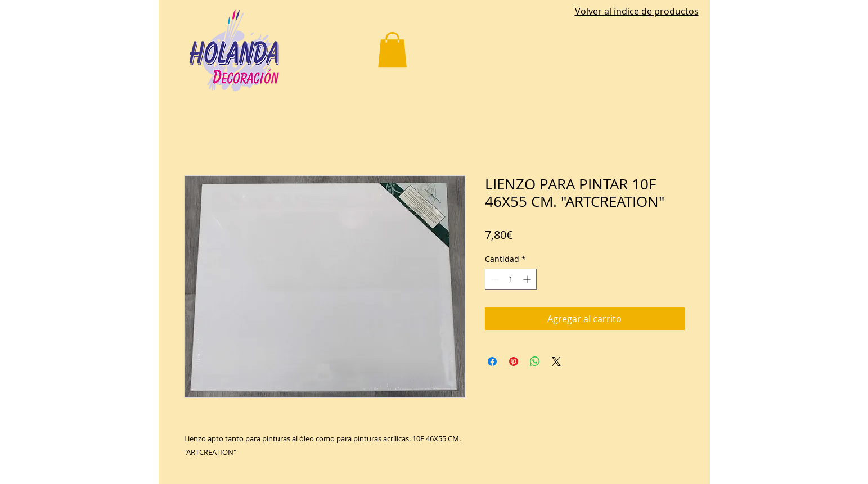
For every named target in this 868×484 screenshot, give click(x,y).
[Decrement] (494, 279)
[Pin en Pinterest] (514, 361)
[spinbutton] (511, 279)
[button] (392, 50)
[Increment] (528, 279)
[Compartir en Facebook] (492, 361)
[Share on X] (556, 361)
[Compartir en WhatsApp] (535, 361)
